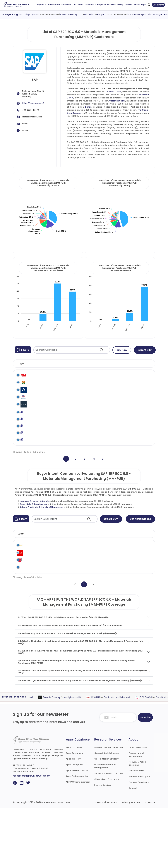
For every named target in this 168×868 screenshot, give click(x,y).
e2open (106, 14)
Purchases (66, 5)
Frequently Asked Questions (137, 824)
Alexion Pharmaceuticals (38, 400)
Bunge (88, 107)
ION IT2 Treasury (73, 14)
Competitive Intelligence (107, 813)
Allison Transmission (36, 412)
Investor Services (103, 845)
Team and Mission (138, 807)
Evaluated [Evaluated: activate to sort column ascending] (143, 587)
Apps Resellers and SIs (77, 831)
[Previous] (75, 645)
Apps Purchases (74, 807)
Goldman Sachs (117, 101)
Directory (89, 5)
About (137, 5)
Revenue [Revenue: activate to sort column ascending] (103, 587)
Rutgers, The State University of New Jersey (41, 560)
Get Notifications (140, 572)
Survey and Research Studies (109, 834)
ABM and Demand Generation (109, 807)
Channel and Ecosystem (107, 840)
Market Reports (136, 831)
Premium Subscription (139, 837)
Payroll (34, 758)
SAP (115, 375)
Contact (133, 848)
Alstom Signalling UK (35, 424)
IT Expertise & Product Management (105, 826)
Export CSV (145, 350)
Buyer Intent (54, 5)
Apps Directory (73, 819)
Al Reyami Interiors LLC (35, 388)
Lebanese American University (34, 554)
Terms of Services (106, 863)
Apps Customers (74, 813)
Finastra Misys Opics (31, 14)
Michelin (93, 14)
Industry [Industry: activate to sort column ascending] (60, 587)
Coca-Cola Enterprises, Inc (33, 557)
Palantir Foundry (56, 758)
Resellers (111, 5)
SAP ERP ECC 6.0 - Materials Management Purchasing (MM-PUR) (140, 378)
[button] (23, 350)
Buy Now (122, 350)
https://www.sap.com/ (33, 103)
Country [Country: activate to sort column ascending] (122, 587)
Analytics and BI (77, 758)
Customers (78, 5)
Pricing (120, 5)
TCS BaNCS (150, 758)
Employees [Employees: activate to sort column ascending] (83, 587)
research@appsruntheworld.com (32, 836)
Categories (100, 5)
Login (144, 5)
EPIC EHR (100, 758)
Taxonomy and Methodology (136, 815)
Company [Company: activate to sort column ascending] (34, 587)
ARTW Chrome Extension (78, 842)
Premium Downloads (139, 843)
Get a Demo (158, 5)
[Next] (103, 512)
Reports (42, 5)
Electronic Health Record (121, 758)
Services (129, 5)
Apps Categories (74, 825)
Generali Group (113, 92)
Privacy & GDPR (131, 863)
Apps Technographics (77, 836)
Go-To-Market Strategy (106, 819)
